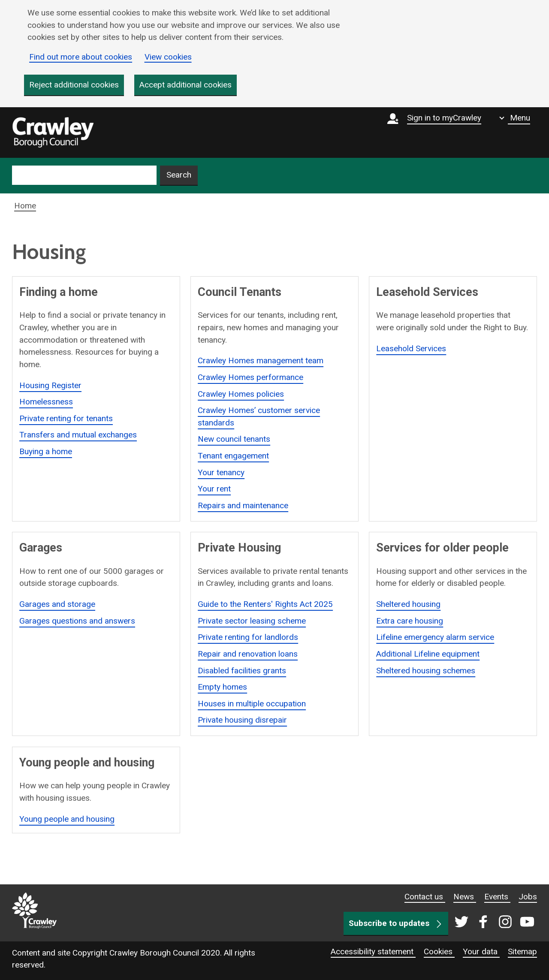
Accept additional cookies (186, 85)
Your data (481, 951)
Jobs (528, 897)
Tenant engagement (233, 456)
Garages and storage (57, 604)
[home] (53, 133)
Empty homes (222, 687)
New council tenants (234, 439)
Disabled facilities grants (242, 671)
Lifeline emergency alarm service (435, 637)
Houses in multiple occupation (252, 704)
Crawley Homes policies (241, 394)
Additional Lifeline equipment (428, 654)
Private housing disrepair (242, 720)
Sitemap (522, 951)
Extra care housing (410, 621)
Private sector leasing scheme (252, 621)
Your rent (214, 489)
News (465, 897)
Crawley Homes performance (250, 377)
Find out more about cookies (81, 57)
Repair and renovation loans (248, 654)
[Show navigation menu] (515, 118)
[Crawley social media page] (493, 923)
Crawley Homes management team (261, 360)
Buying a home (46, 451)
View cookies (168, 57)
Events (497, 897)
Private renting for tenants (66, 418)
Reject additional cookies (74, 85)
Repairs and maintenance (243, 505)
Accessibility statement (373, 951)
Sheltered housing (408, 604)
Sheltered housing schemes (426, 671)
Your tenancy (221, 472)
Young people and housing (67, 819)
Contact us (425, 897)
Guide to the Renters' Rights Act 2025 (265, 604)
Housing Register (50, 385)
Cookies (439, 951)
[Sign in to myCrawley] (436, 133)
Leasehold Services (411, 348)
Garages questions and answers (77, 621)
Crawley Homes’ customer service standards (259, 416)
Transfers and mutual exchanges (78, 435)
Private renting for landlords (248, 637)
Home (25, 206)
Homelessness (46, 402)
